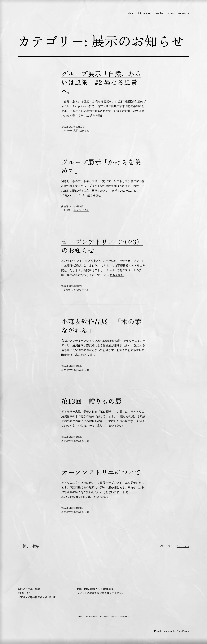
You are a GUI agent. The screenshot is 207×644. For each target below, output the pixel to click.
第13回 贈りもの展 (91, 401)
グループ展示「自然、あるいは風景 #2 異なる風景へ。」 (101, 82)
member (159, 13)
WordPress (183, 631)
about (131, 13)
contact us (184, 13)
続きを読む (97, 116)
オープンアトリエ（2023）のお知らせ (102, 246)
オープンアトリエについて (101, 472)
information (144, 13)
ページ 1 (167, 546)
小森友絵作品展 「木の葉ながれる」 (101, 325)
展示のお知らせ (81, 131)
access (171, 13)
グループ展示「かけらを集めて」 (101, 166)
